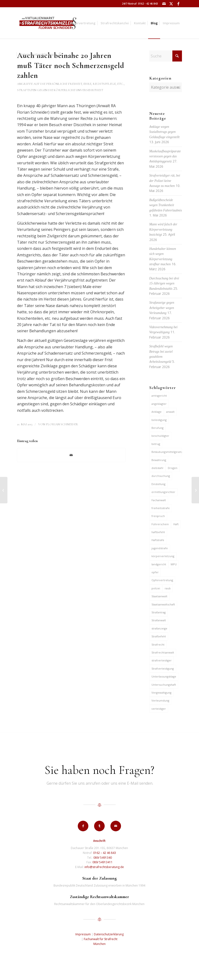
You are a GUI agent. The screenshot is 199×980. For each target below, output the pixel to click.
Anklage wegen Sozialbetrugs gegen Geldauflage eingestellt (164, 132)
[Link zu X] (171, 4)
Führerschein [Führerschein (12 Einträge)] (160, 524)
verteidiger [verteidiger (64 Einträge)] (159, 709)
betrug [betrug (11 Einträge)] (156, 444)
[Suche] (60, 54)
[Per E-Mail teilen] (71, 455)
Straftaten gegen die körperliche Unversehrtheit (60, 90)
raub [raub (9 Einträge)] (168, 588)
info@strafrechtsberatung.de (104, 867)
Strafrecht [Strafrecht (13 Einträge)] (158, 644)
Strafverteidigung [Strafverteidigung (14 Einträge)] (163, 669)
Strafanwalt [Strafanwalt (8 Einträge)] (159, 620)
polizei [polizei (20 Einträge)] (156, 588)
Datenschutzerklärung (109, 934)
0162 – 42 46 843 (105, 853)
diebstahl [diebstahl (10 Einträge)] (157, 468)
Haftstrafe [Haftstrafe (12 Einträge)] (158, 540)
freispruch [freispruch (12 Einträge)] (158, 516)
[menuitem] (32, 23)
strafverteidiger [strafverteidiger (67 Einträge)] (162, 660)
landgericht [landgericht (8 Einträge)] (159, 564)
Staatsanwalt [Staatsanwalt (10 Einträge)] (159, 596)
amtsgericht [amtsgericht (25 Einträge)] (159, 396)
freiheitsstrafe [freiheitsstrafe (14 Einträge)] (161, 508)
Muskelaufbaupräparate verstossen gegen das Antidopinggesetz (165, 156)
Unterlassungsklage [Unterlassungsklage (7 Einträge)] (164, 676)
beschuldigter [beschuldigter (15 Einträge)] (160, 436)
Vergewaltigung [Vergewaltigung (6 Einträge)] (161, 693)
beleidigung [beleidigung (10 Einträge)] (159, 420)
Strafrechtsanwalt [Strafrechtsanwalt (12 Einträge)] (163, 652)
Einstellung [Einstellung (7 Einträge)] (158, 484)
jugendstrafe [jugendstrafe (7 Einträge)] (160, 548)
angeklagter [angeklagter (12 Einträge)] (159, 404)
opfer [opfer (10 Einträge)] (155, 572)
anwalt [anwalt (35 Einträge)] (170, 412)
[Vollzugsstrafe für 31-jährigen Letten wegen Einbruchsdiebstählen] (4, 490)
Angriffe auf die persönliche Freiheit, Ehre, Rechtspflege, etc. (70, 84)
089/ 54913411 (103, 862)
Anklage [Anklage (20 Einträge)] (157, 412)
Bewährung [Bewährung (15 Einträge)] (159, 460)
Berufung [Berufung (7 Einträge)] (157, 428)
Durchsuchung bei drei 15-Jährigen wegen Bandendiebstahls (164, 284)
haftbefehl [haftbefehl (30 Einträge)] (158, 532)
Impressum (83, 934)
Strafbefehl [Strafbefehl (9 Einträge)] (159, 636)
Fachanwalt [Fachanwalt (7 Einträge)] (159, 500)
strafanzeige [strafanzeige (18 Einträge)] (159, 628)
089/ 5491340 (103, 858)
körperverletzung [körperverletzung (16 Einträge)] (163, 556)
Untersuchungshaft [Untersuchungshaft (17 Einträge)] (164, 685)
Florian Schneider (62, 424)
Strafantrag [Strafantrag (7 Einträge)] (159, 612)
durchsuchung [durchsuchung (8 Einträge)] (161, 476)
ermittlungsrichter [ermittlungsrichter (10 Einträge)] (163, 492)
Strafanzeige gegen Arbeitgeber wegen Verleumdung (162, 308)
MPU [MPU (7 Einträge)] (174, 564)
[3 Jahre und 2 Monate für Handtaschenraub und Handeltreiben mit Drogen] (195, 490)
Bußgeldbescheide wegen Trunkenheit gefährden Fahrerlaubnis (166, 205)
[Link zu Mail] (164, 4)
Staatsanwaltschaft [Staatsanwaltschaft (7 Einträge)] (163, 604)
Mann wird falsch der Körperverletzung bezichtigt (163, 229)
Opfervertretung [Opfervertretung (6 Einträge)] (162, 580)
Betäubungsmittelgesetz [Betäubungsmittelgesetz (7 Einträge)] (167, 452)
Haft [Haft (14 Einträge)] (176, 524)
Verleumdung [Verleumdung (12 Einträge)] (160, 700)
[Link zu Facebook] (178, 4)
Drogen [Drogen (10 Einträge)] (173, 468)
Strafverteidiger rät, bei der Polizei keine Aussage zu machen (165, 181)
